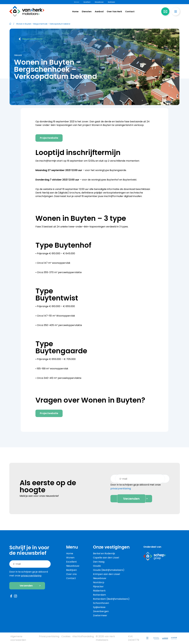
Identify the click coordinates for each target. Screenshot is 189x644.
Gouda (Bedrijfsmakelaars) (109, 570)
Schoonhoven (101, 603)
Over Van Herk (114, 12)
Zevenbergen (101, 611)
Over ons (71, 574)
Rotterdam (99, 595)
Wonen (77, 2)
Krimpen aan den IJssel (106, 574)
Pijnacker (98, 587)
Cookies (66, 636)
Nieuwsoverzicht (31, 39)
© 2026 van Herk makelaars (105, 638)
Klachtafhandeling (83, 636)
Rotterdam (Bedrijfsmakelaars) (111, 599)
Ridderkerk (99, 591)
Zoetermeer (100, 615)
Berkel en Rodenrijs (104, 553)
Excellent (87, 2)
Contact (130, 11)
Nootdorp (99, 582)
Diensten (87, 12)
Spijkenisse (99, 607)
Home (75, 11)
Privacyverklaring (49, 636)
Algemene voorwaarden (18, 638)
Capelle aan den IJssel (106, 558)
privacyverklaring (121, 489)
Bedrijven (111, 2)
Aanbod (99, 11)
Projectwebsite (49, 138)
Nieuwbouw (99, 2)
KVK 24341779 (134, 638)
